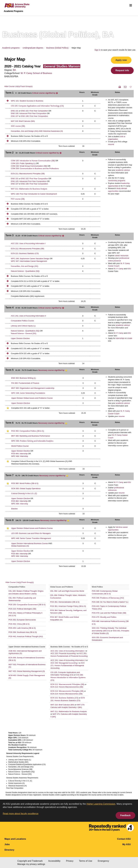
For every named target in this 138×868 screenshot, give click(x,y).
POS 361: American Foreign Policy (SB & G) (68, 606)
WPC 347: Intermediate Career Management (29, 261)
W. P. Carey (119, 269)
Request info (122, 70)
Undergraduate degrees (33, 48)
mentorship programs (117, 181)
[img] (131, 5)
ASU (129, 269)
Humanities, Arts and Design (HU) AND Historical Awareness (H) (37, 131)
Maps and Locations (15, 839)
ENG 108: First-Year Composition (34, 116)
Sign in (97, 50)
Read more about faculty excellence (21, 814)
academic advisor (123, 170)
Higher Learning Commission (101, 804)
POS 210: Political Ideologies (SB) (22, 609)
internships (120, 338)
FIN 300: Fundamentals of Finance (25, 383)
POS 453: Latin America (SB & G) (22, 628)
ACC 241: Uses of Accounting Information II (28, 316)
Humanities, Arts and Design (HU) (25, 266)
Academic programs (11, 48)
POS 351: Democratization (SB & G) (65, 602)
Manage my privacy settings (31, 864)
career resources (122, 256)
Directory (9, 850)
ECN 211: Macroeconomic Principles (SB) (28, 174)
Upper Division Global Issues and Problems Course (32, 398)
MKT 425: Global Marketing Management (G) (27, 671)
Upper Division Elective (20, 338)
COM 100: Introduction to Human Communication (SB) (33, 161)
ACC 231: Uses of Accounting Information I (28, 243)
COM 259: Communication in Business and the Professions (35, 169)
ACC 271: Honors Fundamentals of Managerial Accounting (68, 666)
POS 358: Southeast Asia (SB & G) (23, 632)
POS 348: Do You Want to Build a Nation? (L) (110, 602)
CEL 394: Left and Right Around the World (67, 591)
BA (14, 70)
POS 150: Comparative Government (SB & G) (27, 605)
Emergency (103, 861)
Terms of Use (86, 861)
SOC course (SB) (18, 126)
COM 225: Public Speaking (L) (23, 163)
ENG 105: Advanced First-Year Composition (29, 113)
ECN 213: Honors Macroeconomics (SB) (67, 687)
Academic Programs (13, 11)
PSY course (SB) (18, 199)
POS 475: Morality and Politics (104, 617)
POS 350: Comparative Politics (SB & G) (28, 431)
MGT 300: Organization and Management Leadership (33, 388)
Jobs (7, 844)
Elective (14, 509)
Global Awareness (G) (20, 546)
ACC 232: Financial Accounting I (64, 653)
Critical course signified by (45, 93)
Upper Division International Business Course (30, 543)
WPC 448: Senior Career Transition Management (31, 538)
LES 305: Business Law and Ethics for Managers (31, 533)
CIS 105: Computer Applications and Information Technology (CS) (37, 106)
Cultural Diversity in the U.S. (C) (24, 493)
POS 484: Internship (20, 454)
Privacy (70, 861)
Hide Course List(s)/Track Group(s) (18, 86)
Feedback (125, 815)
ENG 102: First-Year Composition (34, 111)
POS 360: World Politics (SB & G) (25, 483)
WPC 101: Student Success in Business (27, 101)
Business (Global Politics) (57, 48)
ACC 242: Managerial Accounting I (64, 663)
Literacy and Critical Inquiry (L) (23, 326)
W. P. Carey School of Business (36, 73)
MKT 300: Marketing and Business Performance (31, 436)
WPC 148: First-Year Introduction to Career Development (34, 194)
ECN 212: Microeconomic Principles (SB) (28, 249)
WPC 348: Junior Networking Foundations (28, 393)
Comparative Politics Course (22, 321)
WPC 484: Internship (20, 456)
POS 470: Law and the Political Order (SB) (109, 613)
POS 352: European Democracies (22, 620)
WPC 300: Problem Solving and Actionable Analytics (32, 441)
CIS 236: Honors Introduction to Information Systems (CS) (68, 677)
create (130, 338)
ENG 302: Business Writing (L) (24, 378)
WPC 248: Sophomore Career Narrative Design (30, 258)
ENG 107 (15, 116)
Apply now (121, 60)
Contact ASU (124, 839)
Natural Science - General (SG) (24, 333)
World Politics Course (20, 446)
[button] (131, 87)
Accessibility (54, 861)
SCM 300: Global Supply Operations (26, 488)
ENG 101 (15, 111)
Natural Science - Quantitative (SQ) (25, 271)
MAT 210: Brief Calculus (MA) (23, 121)
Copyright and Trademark (30, 861)
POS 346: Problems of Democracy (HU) (108, 598)
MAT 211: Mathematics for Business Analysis (29, 189)
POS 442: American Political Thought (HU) (26, 636)
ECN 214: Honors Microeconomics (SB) (67, 694)
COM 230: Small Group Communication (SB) (29, 166)
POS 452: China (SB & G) (19, 624)
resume (111, 144)
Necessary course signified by (53, 370)
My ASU (127, 844)
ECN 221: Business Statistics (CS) (25, 253)
